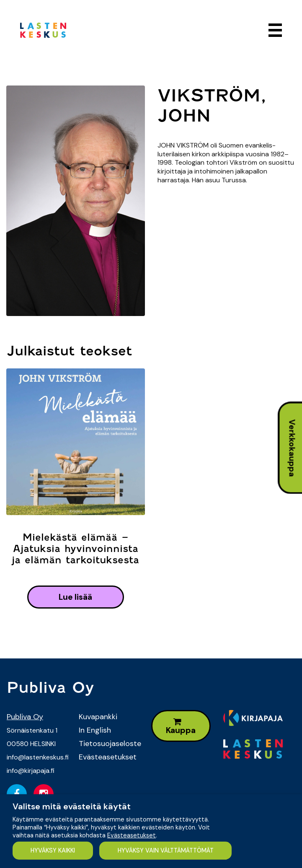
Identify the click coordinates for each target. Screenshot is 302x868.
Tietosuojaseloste (108, 744)
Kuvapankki (98, 717)
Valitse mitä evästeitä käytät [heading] (72, 806)
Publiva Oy (25, 717)
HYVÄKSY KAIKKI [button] (53, 850)
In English (95, 730)
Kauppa (181, 727)
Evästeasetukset (108, 757)
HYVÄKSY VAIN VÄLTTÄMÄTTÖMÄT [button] (166, 850)
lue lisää (75, 597)
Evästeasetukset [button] (132, 835)
